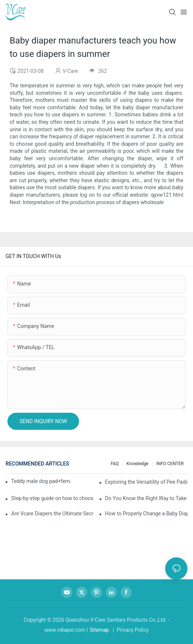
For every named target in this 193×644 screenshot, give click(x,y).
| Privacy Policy (130, 630)
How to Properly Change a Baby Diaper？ (146, 513)
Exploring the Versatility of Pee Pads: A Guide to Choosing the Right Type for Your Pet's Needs (146, 482)
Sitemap (99, 630)
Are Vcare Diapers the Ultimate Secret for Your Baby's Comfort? (52, 513)
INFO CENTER (170, 464)
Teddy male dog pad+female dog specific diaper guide (41, 481)
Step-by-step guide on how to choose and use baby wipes (52, 498)
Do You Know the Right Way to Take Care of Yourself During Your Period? (146, 498)
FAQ (115, 464)
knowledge (138, 464)
